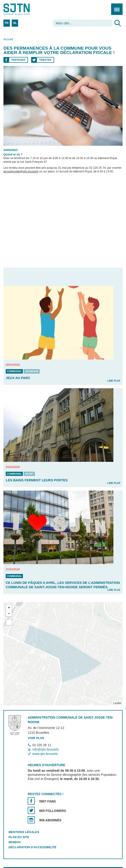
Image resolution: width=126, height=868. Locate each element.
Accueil (8, 39)
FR (7, 23)
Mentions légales (24, 832)
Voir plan (36, 738)
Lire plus (114, 381)
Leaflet (117, 703)
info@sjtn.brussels (45, 749)
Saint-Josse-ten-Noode (23, 9)
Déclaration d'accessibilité (32, 847)
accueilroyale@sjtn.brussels (21, 171)
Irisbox (15, 842)
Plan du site (19, 837)
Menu (115, 7)
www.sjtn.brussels (45, 754)
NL (15, 23)
